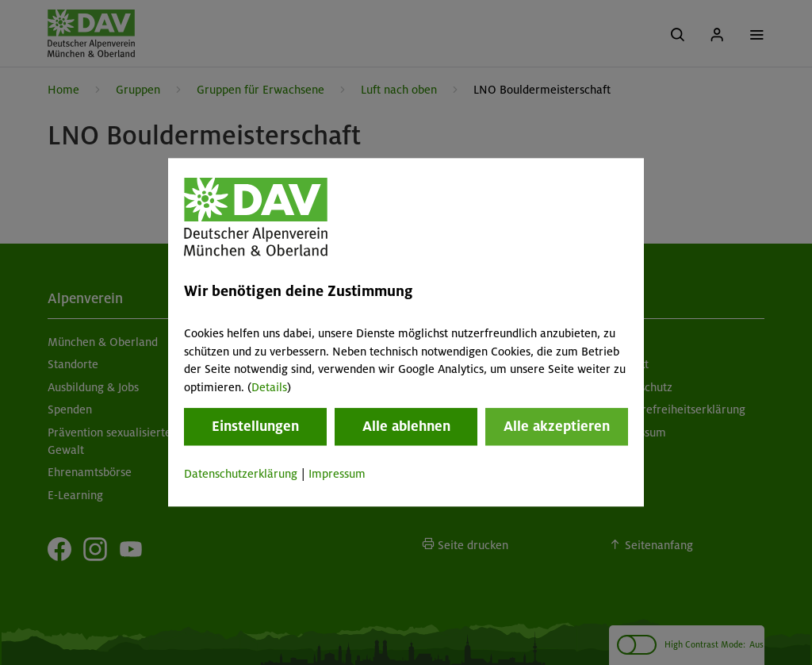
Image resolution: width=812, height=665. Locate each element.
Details (269, 387)
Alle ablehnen (406, 426)
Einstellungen (255, 426)
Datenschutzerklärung (241, 474)
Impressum (337, 474)
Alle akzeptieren (557, 426)
